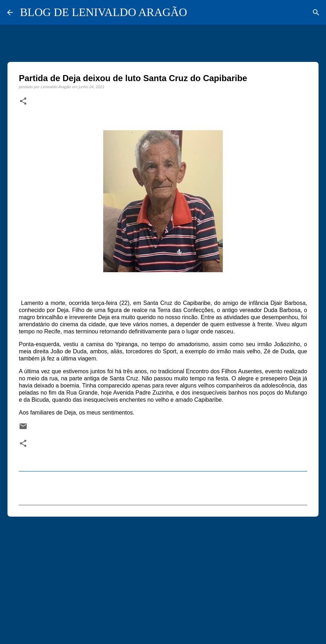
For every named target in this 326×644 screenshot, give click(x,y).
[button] (23, 101)
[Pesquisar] (316, 12)
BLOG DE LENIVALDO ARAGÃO (104, 12)
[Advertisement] (163, 577)
